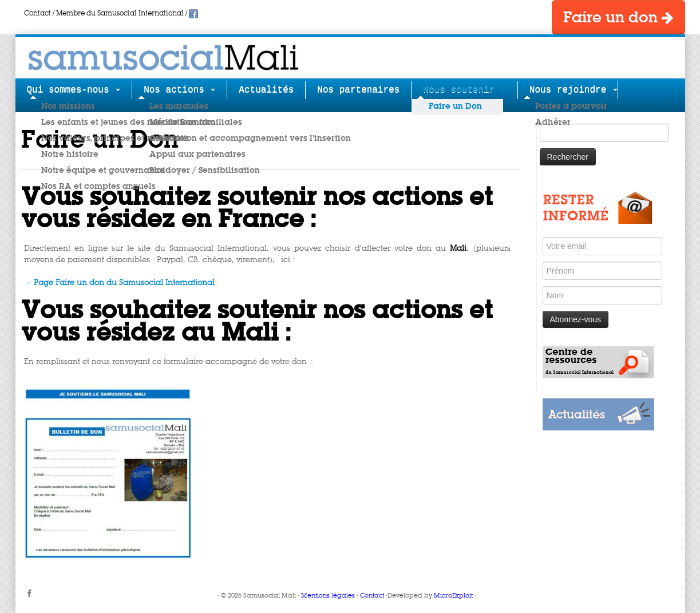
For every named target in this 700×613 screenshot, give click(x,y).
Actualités (266, 90)
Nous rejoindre (574, 90)
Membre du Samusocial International (120, 14)
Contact (37, 14)
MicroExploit (453, 596)
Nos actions (179, 90)
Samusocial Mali (270, 596)
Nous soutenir (464, 90)
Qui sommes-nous (74, 90)
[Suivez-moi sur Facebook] (33, 594)
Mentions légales (328, 596)
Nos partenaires (358, 90)
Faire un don (618, 18)
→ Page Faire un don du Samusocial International (119, 283)
